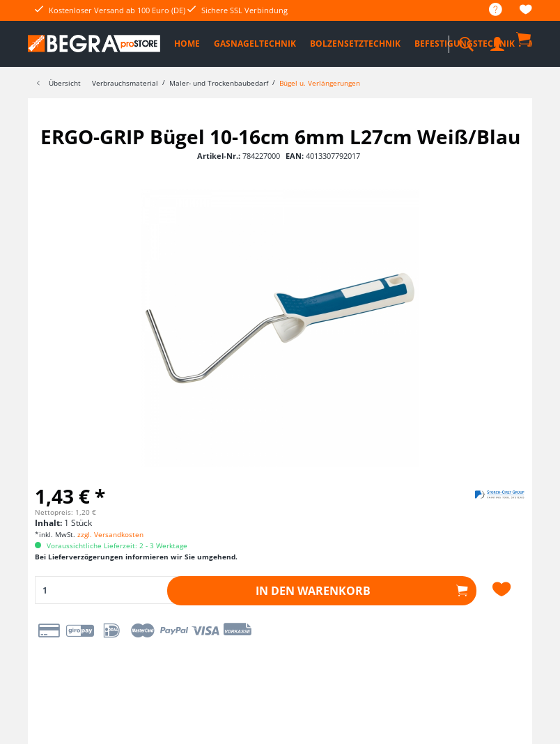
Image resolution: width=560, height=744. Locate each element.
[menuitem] (489, 10)
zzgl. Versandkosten (110, 534)
